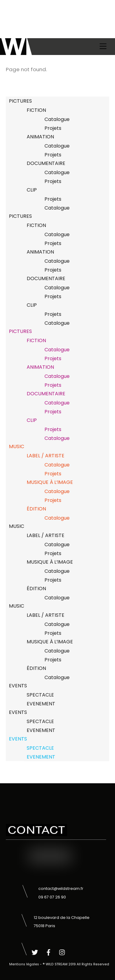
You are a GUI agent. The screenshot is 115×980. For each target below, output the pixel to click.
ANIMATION (40, 137)
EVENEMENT (41, 704)
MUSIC (17, 446)
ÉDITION (36, 509)
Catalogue (57, 119)
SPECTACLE (40, 695)
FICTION (36, 110)
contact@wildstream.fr (61, 889)
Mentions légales (24, 964)
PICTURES (20, 101)
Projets (53, 128)
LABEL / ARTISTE (46, 456)
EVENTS (18, 686)
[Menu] (103, 46)
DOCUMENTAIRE (46, 163)
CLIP (32, 190)
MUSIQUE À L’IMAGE (50, 482)
